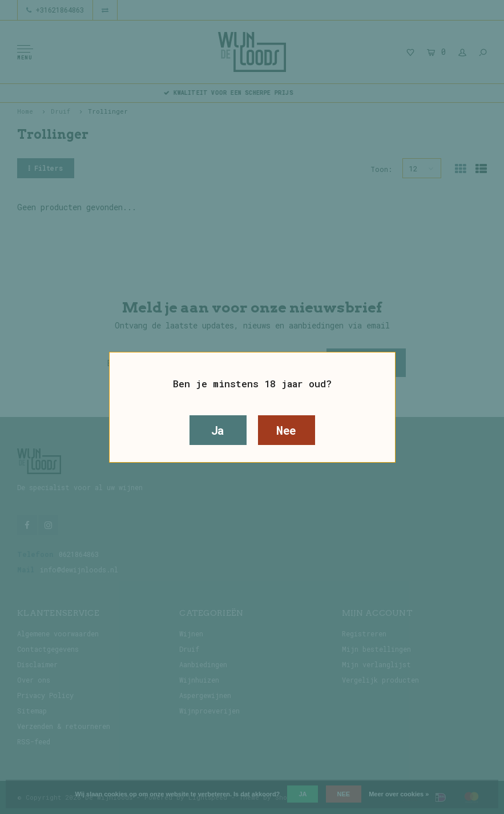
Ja (218, 430)
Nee (286, 430)
